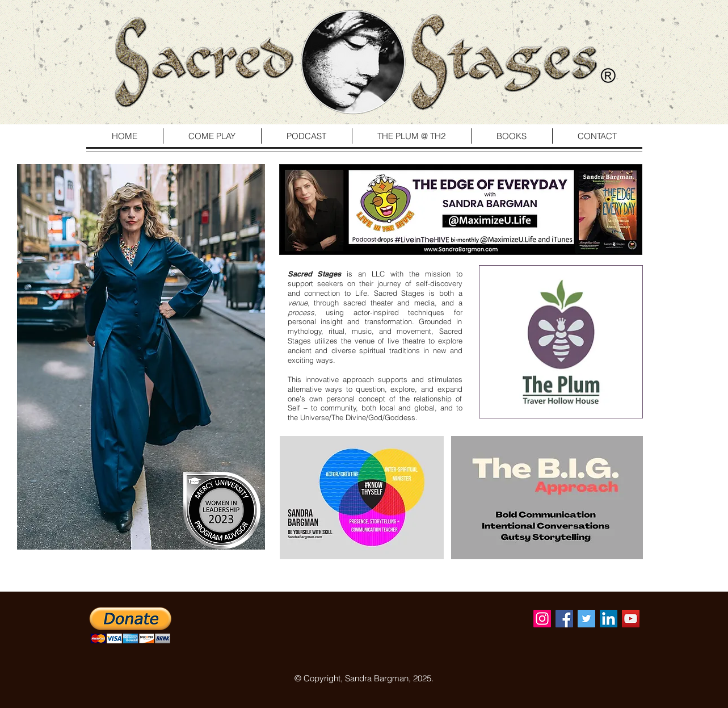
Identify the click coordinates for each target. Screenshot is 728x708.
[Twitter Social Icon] (586, 619)
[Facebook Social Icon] (564, 619)
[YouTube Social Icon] (631, 619)
